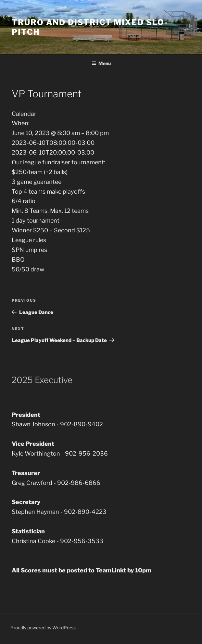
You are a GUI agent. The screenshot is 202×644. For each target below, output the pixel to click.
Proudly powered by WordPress (43, 628)
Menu (101, 63)
